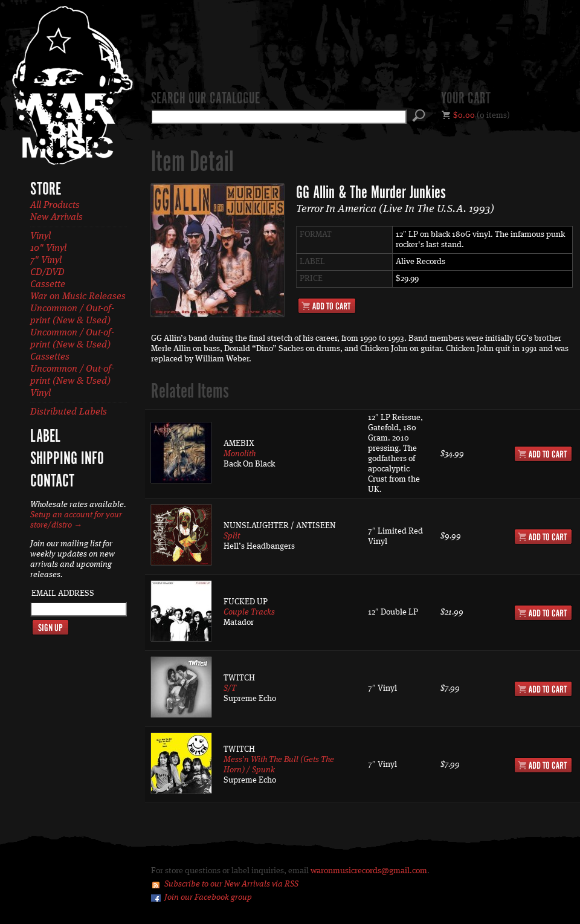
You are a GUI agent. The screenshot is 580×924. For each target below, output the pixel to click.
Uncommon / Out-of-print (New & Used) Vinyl (72, 381)
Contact (52, 482)
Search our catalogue (205, 99)
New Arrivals (56, 218)
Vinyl (40, 236)
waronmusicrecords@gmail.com (369, 871)
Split (232, 536)
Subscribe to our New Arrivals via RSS (231, 884)
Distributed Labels (69, 412)
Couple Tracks (249, 612)
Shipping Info (67, 459)
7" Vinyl (46, 260)
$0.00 (464, 115)
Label (45, 437)
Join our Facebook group (208, 897)
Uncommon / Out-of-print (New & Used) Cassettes (72, 345)
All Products (55, 205)
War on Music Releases (78, 297)
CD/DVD (47, 273)
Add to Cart (327, 306)
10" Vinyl (48, 248)
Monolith (240, 454)
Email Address (63, 593)
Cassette (48, 285)
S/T (230, 688)
